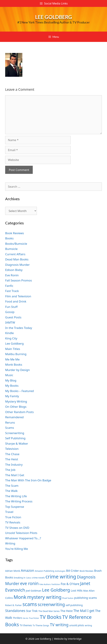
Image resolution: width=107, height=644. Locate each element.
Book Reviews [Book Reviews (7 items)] (86, 571)
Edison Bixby (14, 270)
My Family (12, 396)
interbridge (75, 639)
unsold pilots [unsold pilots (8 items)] (77, 625)
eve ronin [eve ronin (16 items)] (29, 583)
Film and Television (18, 296)
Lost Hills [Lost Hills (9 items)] (77, 591)
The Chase (12, 454)
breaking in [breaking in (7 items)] (20, 578)
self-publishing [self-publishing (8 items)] (74, 605)
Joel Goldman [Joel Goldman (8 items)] (34, 591)
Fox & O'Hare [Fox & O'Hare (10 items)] (70, 584)
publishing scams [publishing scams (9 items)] (86, 598)
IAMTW (10, 322)
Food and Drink (16, 301)
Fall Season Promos (19, 280)
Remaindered (14, 417)
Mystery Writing (16, 401)
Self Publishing (15, 438)
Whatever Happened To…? (23, 538)
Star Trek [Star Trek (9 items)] (32, 611)
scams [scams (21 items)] (30, 604)
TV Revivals (13, 522)
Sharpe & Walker (17, 444)
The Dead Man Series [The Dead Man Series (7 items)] (49, 611)
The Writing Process (19, 501)
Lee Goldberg (54, 17)
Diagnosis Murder (17, 265)
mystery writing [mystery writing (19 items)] (44, 597)
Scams (10, 428)
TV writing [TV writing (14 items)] (59, 625)
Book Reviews (15, 233)
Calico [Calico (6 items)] (29, 578)
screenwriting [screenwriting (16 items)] (51, 604)
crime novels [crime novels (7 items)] (38, 578)
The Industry (14, 465)
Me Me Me (12, 359)
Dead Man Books (17, 259)
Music (9, 375)
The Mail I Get (15, 475)
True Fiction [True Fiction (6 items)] (34, 618)
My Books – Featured (19, 391)
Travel (9, 512)
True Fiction (13, 517)
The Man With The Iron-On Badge (28, 480)
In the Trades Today (19, 328)
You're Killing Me (17, 549)
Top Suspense (15, 507)
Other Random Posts (19, 412)
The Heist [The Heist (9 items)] (67, 611)
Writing (10, 543)
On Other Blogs (16, 407)
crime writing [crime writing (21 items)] (61, 576)
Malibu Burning (16, 354)
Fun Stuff (11, 307)
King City (11, 338)
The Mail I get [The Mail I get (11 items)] (84, 611)
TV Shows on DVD (17, 528)
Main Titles (13, 349)
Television (12, 449)
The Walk (11, 491)
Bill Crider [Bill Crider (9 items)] (73, 571)
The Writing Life (16, 496)
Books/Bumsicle (16, 244)
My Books (12, 386)
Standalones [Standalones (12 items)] (15, 611)
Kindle (9, 333)
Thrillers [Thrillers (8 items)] (17, 618)
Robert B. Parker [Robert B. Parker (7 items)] (13, 605)
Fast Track (12, 291)
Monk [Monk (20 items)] (20, 597)
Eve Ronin (12, 275)
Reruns (10, 422)
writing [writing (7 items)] (88, 625)
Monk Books (14, 365)
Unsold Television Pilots (21, 533)
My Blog (11, 380)
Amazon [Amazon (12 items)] (27, 570)
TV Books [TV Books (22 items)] (51, 617)
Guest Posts (13, 317)
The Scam (12, 486)
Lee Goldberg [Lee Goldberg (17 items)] (56, 590)
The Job (10, 470)
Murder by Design (17, 370)
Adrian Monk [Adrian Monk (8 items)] (13, 571)
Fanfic (9, 286)
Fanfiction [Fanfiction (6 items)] (56, 584)
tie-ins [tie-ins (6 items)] (26, 618)
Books (9, 238)
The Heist (12, 459)
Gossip (10, 312)
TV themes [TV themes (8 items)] (26, 625)
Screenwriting (15, 433)
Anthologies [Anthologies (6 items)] (60, 571)
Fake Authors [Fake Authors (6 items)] (45, 584)
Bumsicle (11, 249)
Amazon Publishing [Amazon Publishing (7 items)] (45, 571)
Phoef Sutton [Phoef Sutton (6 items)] (68, 598)
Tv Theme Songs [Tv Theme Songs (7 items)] (41, 625)
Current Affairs (15, 254)
